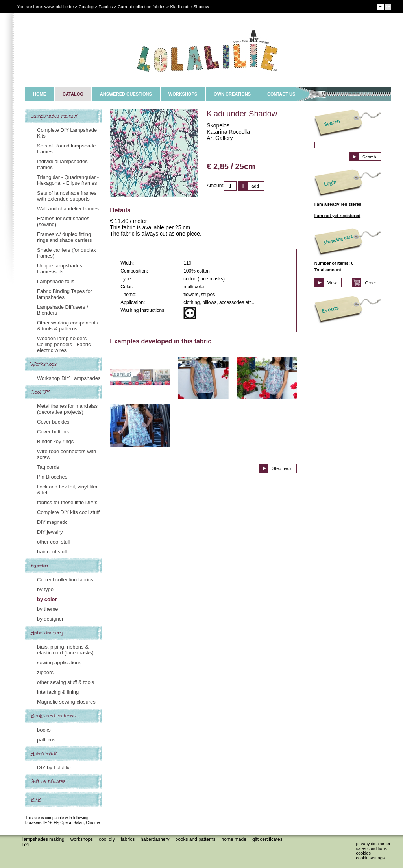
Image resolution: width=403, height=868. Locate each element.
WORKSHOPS (183, 94)
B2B (36, 800)
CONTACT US (281, 94)
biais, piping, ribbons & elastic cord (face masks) (65, 650)
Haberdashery (47, 633)
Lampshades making (54, 116)
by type (45, 589)
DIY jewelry (50, 532)
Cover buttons (53, 432)
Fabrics (39, 566)
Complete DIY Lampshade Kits (67, 133)
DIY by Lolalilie (54, 768)
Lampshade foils (56, 281)
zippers (45, 672)
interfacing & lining (58, 692)
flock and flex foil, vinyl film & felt (67, 490)
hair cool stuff (52, 552)
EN (387, 6)
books (44, 730)
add (255, 186)
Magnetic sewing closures (66, 702)
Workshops (44, 364)
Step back (282, 468)
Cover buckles (53, 422)
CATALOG (73, 94)
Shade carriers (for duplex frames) (67, 253)
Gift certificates (48, 781)
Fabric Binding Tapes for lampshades (65, 294)
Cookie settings (371, 858)
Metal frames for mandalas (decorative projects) (67, 409)
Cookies (363, 853)
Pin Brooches (52, 477)
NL (381, 6)
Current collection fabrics (65, 580)
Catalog (86, 7)
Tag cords (48, 467)
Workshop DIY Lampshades (69, 378)
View (332, 283)
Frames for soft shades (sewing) (63, 221)
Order (371, 283)
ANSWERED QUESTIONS (126, 94)
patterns (46, 740)
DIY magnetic (52, 522)
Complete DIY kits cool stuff (68, 512)
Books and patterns (53, 716)
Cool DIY (40, 392)
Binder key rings (55, 441)
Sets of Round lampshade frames (67, 149)
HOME (40, 94)
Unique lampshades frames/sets (60, 269)
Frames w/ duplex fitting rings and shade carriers (64, 237)
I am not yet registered (337, 216)
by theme (47, 609)
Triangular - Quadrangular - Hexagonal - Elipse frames (68, 180)
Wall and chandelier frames (68, 209)
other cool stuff (54, 542)
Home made (44, 754)
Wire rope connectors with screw (67, 454)
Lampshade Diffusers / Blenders (63, 310)
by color (47, 599)
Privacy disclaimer (373, 844)
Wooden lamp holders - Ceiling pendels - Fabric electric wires (64, 344)
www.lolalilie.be (59, 7)
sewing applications (59, 663)
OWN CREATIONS (232, 94)
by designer (50, 619)
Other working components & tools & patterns (67, 326)
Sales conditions (372, 848)
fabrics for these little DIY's (67, 502)
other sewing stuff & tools (66, 682)
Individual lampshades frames (62, 164)
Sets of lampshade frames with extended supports (67, 196)
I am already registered (338, 204)
